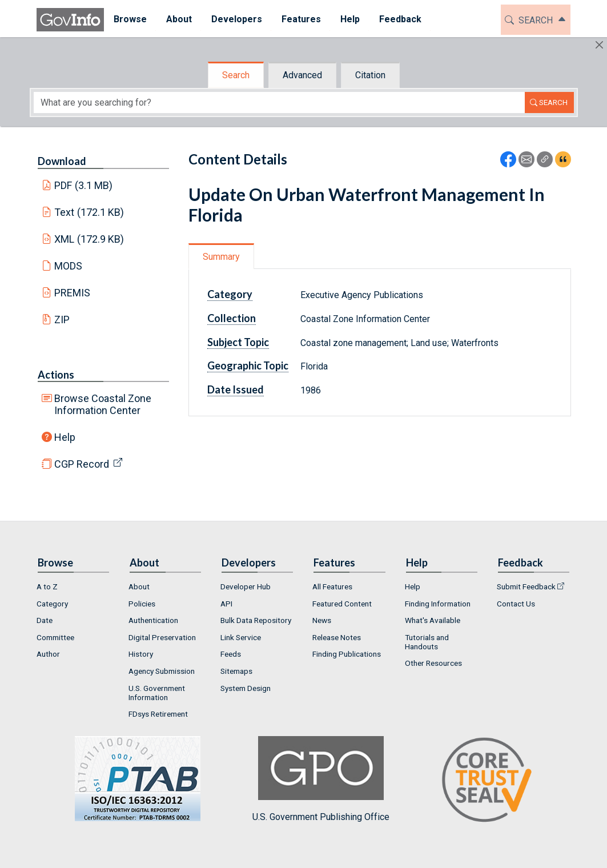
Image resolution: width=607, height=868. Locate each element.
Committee (55, 637)
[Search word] (279, 103)
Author (48, 654)
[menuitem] (130, 20)
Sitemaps (236, 671)
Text (89, 212)
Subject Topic (238, 342)
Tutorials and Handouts (427, 642)
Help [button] (350, 19)
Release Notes (337, 637)
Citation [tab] (370, 75)
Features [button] (301, 19)
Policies (142, 604)
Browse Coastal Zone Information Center (103, 404)
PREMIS (72, 293)
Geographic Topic (248, 365)
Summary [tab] (221, 257)
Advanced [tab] (302, 75)
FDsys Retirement (158, 714)
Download (62, 161)
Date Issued (236, 389)
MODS (68, 266)
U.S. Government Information (157, 693)
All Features (332, 586)
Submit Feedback (526, 586)
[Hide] (599, 45)
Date (45, 620)
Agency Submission (162, 671)
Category (230, 294)
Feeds (231, 654)
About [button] (179, 19)
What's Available (433, 620)
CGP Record (82, 464)
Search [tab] (236, 75)
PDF (83, 185)
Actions (56, 375)
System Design (246, 688)
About (139, 586)
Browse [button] (130, 19)
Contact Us (516, 604)
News (322, 620)
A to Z (47, 586)
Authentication (153, 620)
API (226, 604)
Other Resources (433, 663)
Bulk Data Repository (256, 620)
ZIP (62, 320)
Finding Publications (347, 654)
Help (65, 437)
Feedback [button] (400, 19)
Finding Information (438, 604)
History (141, 654)
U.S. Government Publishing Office (321, 779)
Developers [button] (237, 19)
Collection (232, 318)
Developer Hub (246, 586)
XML (89, 239)
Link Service (241, 637)
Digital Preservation (162, 637)
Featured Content (342, 604)
